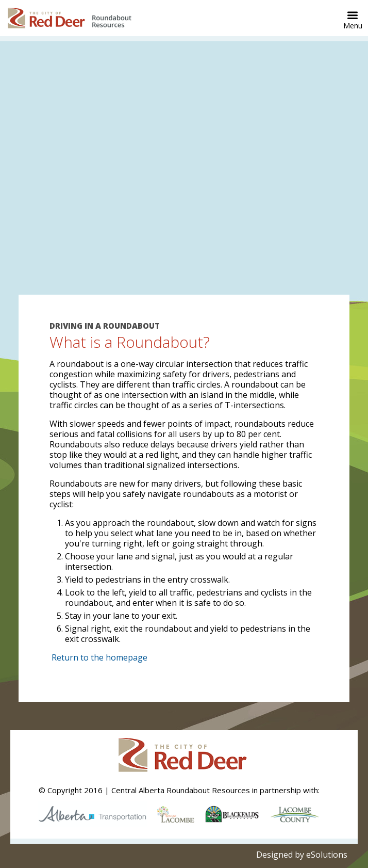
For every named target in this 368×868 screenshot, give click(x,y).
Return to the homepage (99, 657)
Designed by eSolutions (302, 855)
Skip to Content (0, 0)
